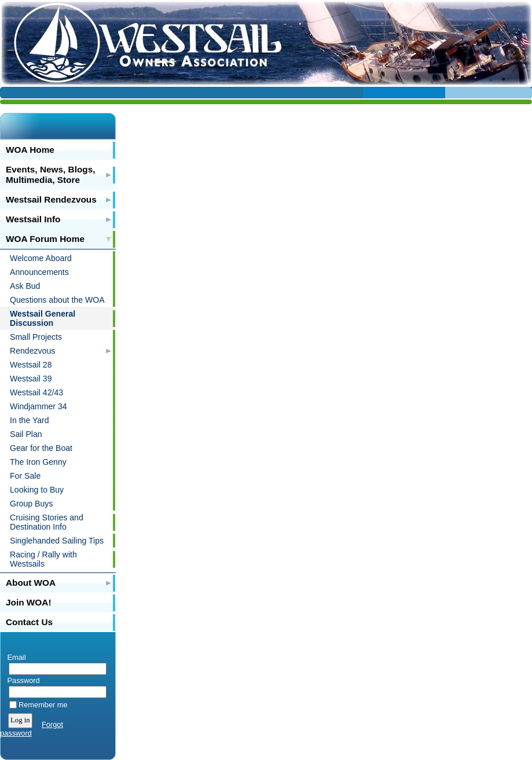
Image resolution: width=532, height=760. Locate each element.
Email (14, 657)
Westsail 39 (31, 379)
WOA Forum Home (45, 239)
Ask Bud (25, 286)
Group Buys (31, 504)
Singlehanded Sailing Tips (57, 541)
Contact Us (29, 622)
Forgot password (32, 729)
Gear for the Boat (41, 448)
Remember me (43, 705)
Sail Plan (26, 434)
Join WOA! (29, 602)
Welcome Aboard (41, 258)
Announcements (39, 272)
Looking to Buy (37, 490)
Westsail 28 (31, 365)
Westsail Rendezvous (51, 199)
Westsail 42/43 (36, 392)
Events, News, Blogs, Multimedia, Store (51, 175)
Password (21, 680)
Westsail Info (33, 219)
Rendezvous (32, 351)
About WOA (31, 583)
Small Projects (36, 337)
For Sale (25, 476)
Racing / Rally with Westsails (43, 559)
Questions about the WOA (57, 300)
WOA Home (30, 150)
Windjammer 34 (38, 406)
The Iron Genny (38, 462)
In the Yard (30, 420)
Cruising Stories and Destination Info (47, 522)
